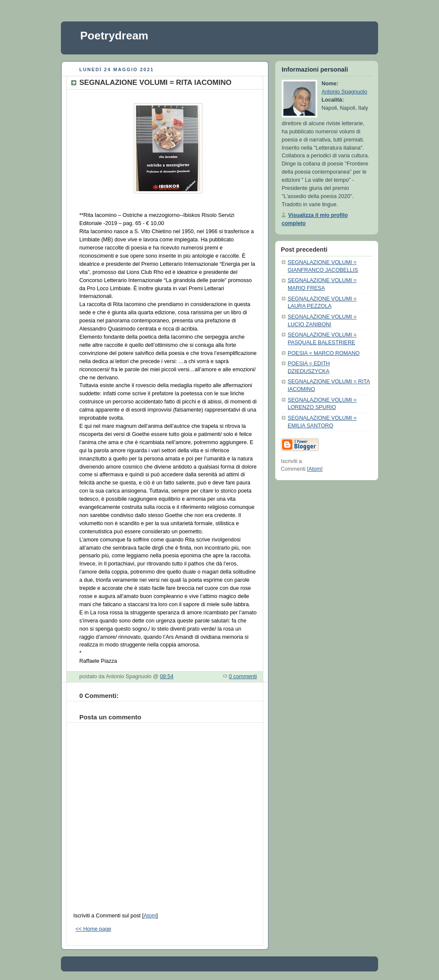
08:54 (167, 676)
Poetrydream (114, 36)
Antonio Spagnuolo (344, 92)
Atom (150, 916)
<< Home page (93, 929)
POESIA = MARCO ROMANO (324, 353)
